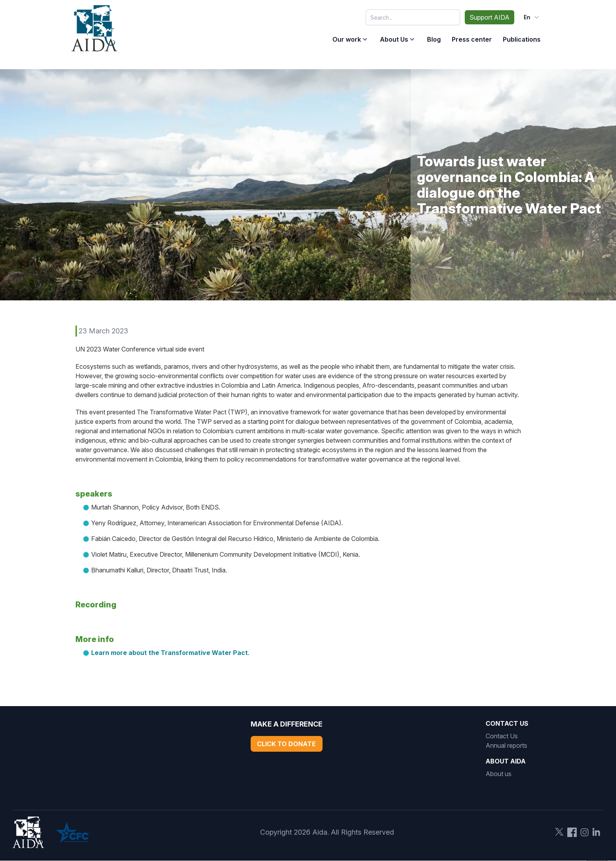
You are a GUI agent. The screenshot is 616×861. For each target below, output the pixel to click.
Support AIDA (489, 17)
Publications (522, 39)
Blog (434, 39)
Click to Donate (286, 744)
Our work (347, 39)
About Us (394, 39)
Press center (472, 39)
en (532, 17)
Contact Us (502, 736)
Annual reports (506, 745)
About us (499, 774)
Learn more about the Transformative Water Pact (170, 653)
